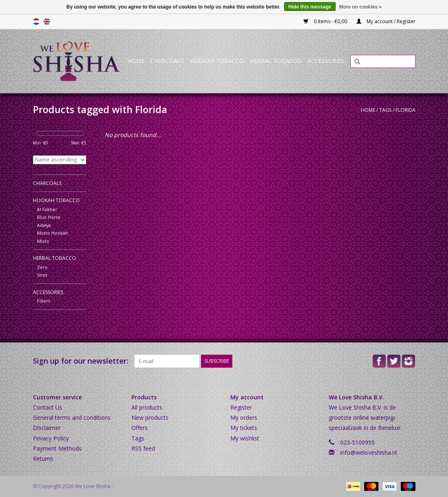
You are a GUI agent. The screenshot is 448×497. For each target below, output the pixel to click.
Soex (42, 275)
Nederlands (36, 22)
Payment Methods (57, 448)
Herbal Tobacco (275, 61)
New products (150, 417)
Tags (385, 110)
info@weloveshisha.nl (368, 452)
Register (241, 407)
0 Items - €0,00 (326, 21)
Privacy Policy (51, 438)
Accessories (326, 61)
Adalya (44, 225)
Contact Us (48, 407)
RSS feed (143, 448)
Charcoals (167, 61)
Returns (43, 459)
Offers (140, 428)
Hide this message (310, 7)
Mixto (43, 241)
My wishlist (245, 438)
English (47, 22)
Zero (42, 267)
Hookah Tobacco (217, 61)
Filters (44, 301)
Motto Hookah (52, 233)
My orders (244, 417)
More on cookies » (360, 7)
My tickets (244, 428)
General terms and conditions (72, 417)
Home (136, 61)
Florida (405, 110)
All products (147, 407)
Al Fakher (47, 209)
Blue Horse (49, 217)
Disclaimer (47, 428)
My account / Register (386, 21)
